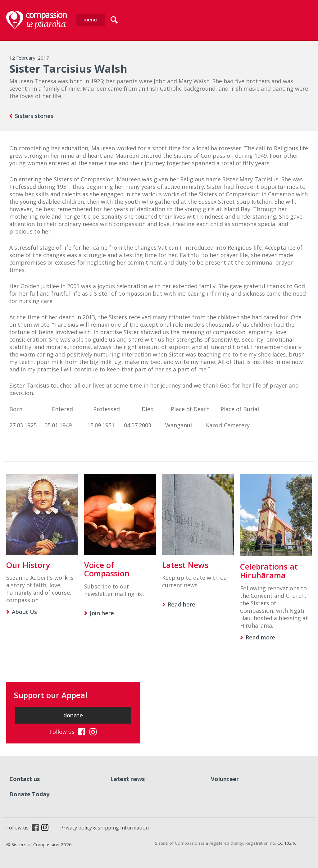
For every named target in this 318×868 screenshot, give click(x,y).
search (114, 20)
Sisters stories (34, 116)
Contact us (25, 779)
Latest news (127, 779)
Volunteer (225, 779)
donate (73, 715)
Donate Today (29, 794)
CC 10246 (287, 843)
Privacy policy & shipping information (104, 828)
